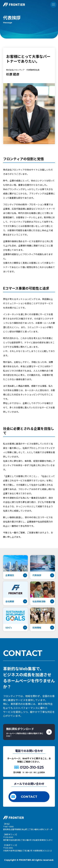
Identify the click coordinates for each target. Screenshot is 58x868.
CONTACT (24, 797)
